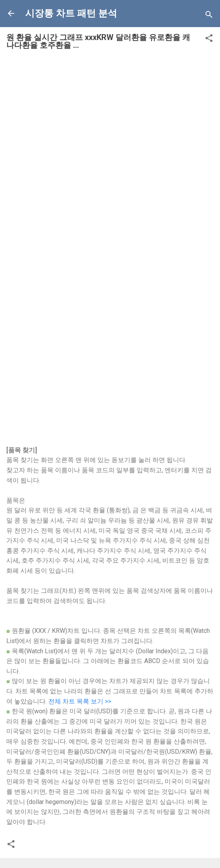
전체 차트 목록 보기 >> (80, 701)
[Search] (209, 16)
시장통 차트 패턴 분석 (71, 13)
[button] (209, 39)
